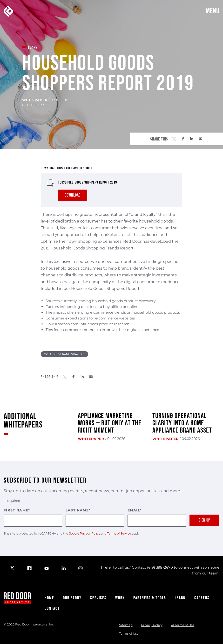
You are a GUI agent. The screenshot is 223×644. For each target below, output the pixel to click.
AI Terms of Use (183, 625)
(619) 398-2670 (160, 567)
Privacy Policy (152, 625)
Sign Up (204, 520)
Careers (202, 598)
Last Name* (95, 517)
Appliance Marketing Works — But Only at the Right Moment (110, 423)
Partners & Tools (150, 598)
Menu (213, 11)
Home (49, 598)
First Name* (33, 517)
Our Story (72, 598)
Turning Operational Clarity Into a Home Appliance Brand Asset (182, 423)
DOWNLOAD (73, 195)
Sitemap (126, 625)
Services (98, 598)
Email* (157, 517)
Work (120, 598)
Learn (180, 598)
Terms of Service (119, 533)
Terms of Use (129, 633)
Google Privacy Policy (84, 533)
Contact (52, 609)
